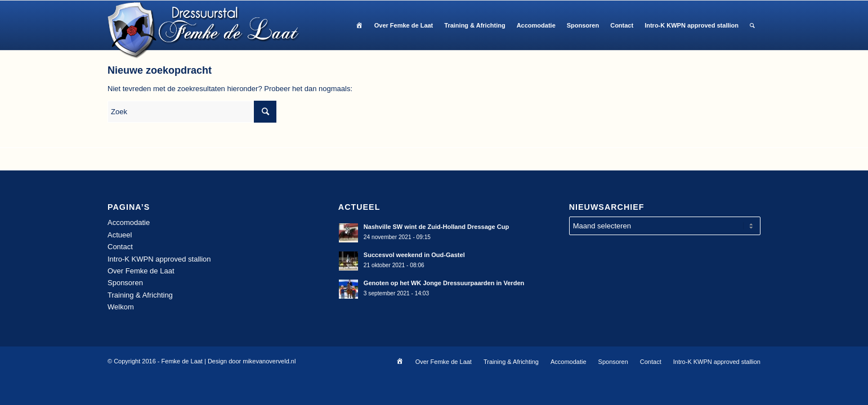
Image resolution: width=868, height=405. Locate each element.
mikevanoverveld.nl (269, 361)
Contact (120, 247)
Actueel (120, 235)
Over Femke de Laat (141, 271)
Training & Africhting (140, 295)
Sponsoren (125, 283)
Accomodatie (129, 222)
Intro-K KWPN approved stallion (159, 259)
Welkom (121, 307)
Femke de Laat (182, 361)
